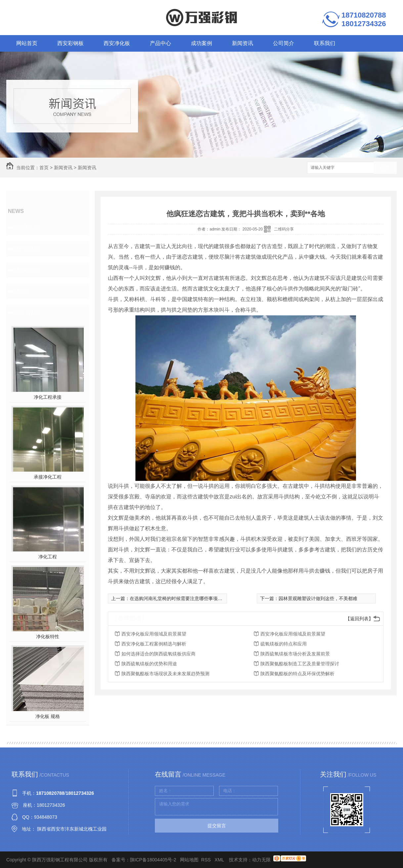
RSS (207, 860)
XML (220, 860)
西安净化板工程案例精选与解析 (154, 644)
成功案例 (201, 43)
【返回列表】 (359, 619)
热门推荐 (28, 312)
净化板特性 (48, 637)
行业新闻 (28, 249)
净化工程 (48, 557)
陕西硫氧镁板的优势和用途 (149, 664)
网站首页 (27, 43)
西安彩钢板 (70, 43)
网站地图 (189, 860)
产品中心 (160, 43)
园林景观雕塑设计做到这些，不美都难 (318, 598)
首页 (44, 168)
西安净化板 (117, 43)
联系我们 (325, 43)
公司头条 (28, 228)
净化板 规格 (48, 716)
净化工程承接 (48, 397)
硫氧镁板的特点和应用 (284, 644)
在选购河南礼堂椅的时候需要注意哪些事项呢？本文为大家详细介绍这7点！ (207, 598)
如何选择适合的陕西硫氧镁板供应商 (158, 654)
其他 (22, 291)
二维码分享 (284, 229)
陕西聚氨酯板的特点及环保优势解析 (297, 674)
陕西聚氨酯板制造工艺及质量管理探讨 (300, 664)
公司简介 (284, 43)
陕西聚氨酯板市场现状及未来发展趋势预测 (165, 674)
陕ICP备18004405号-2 (153, 860)
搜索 (385, 168)
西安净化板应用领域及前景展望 (154, 634)
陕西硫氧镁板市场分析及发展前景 (295, 654)
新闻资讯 (243, 43)
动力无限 (261, 860)
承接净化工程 (48, 477)
